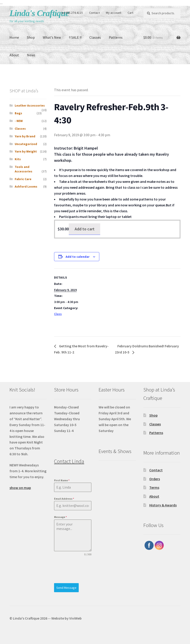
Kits (18, 159)
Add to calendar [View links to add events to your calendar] (78, 257)
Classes (95, 37)
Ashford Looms (26, 186)
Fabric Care (23, 179)
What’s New (52, 37)
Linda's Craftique (39, 13)
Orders (155, 479)
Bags (18, 113)
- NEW (19, 121)
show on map (20, 488)
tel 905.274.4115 (72, 13)
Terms (154, 487)
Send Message (66, 588)
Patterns (116, 37)
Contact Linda (69, 461)
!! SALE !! (75, 37)
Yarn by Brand (25, 136)
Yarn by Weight (26, 151)
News (31, 55)
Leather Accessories (30, 105)
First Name (62, 480)
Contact (94, 13)
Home (14, 37)
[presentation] (73, 570)
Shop (31, 37)
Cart (130, 13)
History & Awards (163, 505)
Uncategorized (26, 144)
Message (60, 517)
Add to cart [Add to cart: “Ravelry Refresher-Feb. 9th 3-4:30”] (85, 229)
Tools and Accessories (24, 169)
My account (114, 13)
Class (58, 314)
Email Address (64, 499)
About (14, 55)
